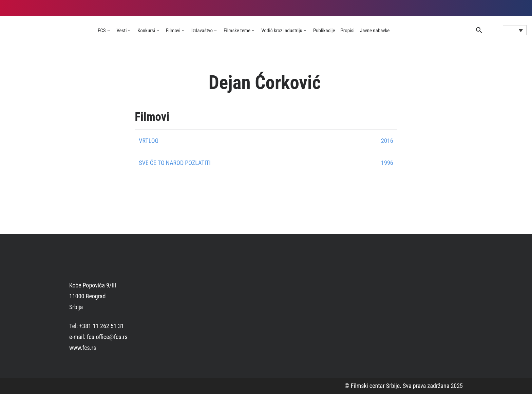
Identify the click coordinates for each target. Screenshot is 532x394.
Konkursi (146, 31)
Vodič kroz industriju (282, 31)
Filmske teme (237, 31)
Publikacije (324, 31)
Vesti (122, 31)
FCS (102, 31)
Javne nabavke (375, 31)
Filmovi (173, 31)
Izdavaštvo (202, 31)
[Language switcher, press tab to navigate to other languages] (515, 30)
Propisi (348, 31)
